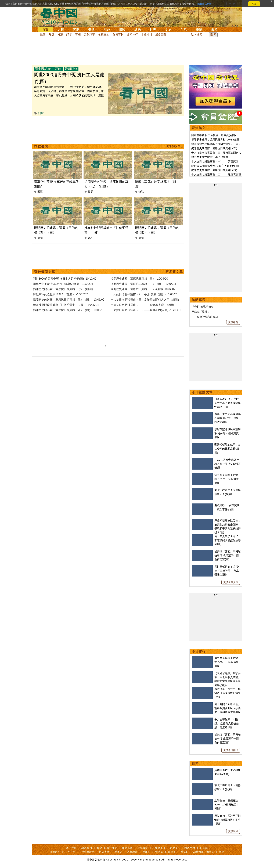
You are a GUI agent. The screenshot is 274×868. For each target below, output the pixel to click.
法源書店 (104, 852)
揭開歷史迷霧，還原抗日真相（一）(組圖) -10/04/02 (143, 289)
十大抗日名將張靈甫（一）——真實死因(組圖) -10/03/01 (146, 310)
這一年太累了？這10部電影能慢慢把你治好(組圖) (228, 540)
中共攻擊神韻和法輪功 (205, 317)
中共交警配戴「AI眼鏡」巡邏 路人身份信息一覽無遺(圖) (227, 723)
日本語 (204, 848)
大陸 (61, 30)
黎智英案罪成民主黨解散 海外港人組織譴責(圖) (228, 433)
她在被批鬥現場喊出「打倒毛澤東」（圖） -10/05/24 (66, 305)
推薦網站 (55, 852)
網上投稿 (71, 848)
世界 (153, 30)
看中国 (61, 16)
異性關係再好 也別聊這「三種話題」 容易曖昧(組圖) (227, 571)
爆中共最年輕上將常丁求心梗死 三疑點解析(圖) (228, 479)
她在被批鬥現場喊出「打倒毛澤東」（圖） (216, 144)
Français (172, 848)
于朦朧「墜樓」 (201, 312)
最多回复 (161, 35)
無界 (222, 852)
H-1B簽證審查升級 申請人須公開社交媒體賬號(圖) (228, 464)
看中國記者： (44, 69)
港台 (107, 30)
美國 (91, 30)
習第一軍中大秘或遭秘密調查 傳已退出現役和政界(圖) (228, 418)
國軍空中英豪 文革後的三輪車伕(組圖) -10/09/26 (63, 284)
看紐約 (146, 852)
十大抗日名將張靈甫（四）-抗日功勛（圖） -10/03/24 (144, 294)
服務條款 (127, 848)
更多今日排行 (231, 750)
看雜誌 (118, 852)
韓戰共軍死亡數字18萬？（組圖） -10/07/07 (60, 294)
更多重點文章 (231, 582)
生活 (184, 30)
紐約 (138, 30)
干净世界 (70, 852)
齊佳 (58, 69)
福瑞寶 (172, 852)
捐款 (99, 848)
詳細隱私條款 (204, 4)
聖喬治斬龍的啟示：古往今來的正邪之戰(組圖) (228, 448)
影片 (214, 30)
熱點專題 (199, 300)
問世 (41, 113)
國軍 (40, 192)
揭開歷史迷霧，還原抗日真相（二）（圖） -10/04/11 (143, 284)
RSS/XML (175, 146)
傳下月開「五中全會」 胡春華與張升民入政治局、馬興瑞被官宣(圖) (228, 708)
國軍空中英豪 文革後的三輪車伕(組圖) (214, 135)
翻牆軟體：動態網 (204, 852)
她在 (91, 238)
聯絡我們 (87, 848)
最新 (43, 35)
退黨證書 (132, 852)
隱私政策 (143, 848)
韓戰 (141, 192)
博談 (122, 30)
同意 (254, 4)
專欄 (78, 35)
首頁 (45, 30)
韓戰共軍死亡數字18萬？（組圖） (211, 157)
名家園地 (104, 35)
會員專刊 (118, 35)
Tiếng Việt (189, 848)
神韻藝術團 (88, 852)
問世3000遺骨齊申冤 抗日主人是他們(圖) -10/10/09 (65, 279)
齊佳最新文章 (45, 272)
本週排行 (147, 35)
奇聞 (199, 30)
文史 (168, 30)
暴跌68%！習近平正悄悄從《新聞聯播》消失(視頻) (228, 693)
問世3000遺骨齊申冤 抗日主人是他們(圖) (215, 166)
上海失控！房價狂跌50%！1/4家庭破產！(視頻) (227, 804)
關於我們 (112, 848)
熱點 (52, 35)
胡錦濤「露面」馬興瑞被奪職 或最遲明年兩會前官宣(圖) (228, 555)
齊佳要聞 (41, 146)
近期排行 (132, 35)
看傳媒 (159, 852)
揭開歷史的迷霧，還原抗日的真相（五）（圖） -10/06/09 (69, 300)
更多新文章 (174, 272)
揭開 (91, 192)
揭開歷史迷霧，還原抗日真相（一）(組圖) (216, 140)
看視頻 (184, 852)
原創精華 (89, 35)
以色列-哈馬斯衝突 (203, 307)
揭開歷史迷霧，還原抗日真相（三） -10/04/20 (139, 279)
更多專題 (233, 322)
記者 (69, 35)
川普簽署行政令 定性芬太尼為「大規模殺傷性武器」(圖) (228, 403)
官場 (76, 30)
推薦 (60, 35)
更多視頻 (233, 831)
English (157, 848)
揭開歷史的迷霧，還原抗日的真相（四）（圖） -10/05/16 (69, 310)
